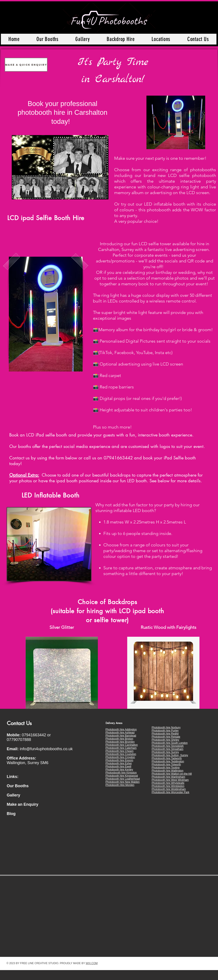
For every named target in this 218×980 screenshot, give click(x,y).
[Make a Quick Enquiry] (26, 65)
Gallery (14, 795)
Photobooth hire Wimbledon (168, 786)
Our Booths (18, 786)
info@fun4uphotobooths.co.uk (46, 749)
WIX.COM (92, 963)
